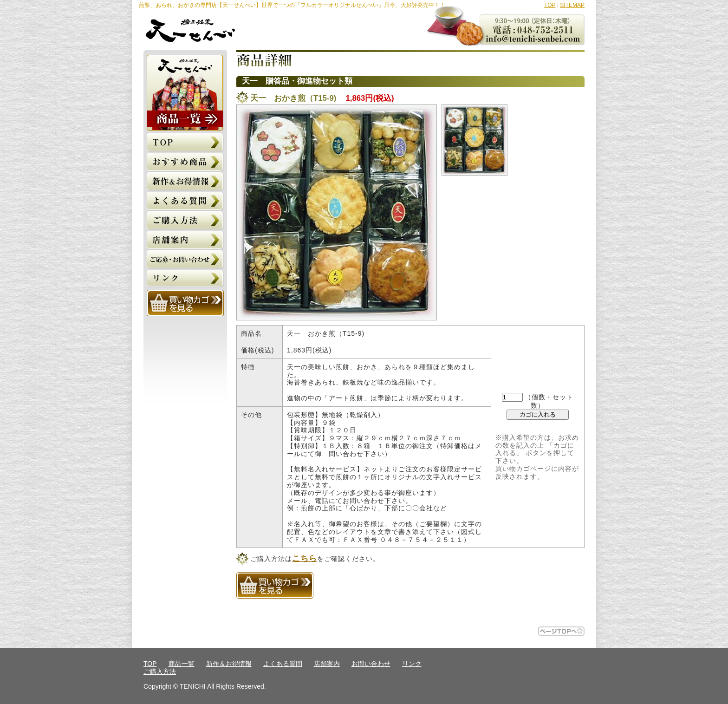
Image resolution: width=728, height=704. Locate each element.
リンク (412, 664)
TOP (550, 5)
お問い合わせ (371, 664)
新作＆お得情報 (229, 664)
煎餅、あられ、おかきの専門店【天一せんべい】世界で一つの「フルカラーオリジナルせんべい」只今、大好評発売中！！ (292, 5)
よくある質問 (283, 664)
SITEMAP (572, 5)
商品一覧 (182, 664)
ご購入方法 (160, 671)
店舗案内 (327, 664)
